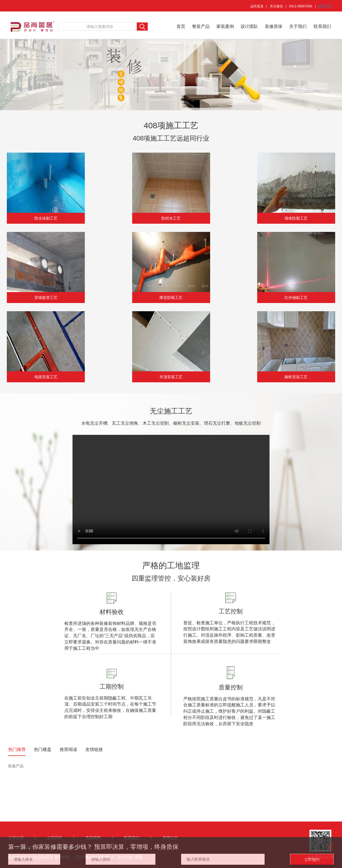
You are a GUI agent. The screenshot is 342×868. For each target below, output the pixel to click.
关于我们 (298, 26)
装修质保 (274, 26)
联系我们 (322, 26)
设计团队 (249, 26)
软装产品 (16, 766)
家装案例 (225, 26)
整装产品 (201, 26)
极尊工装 (325, 6)
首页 (181, 26)
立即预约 (312, 860)
